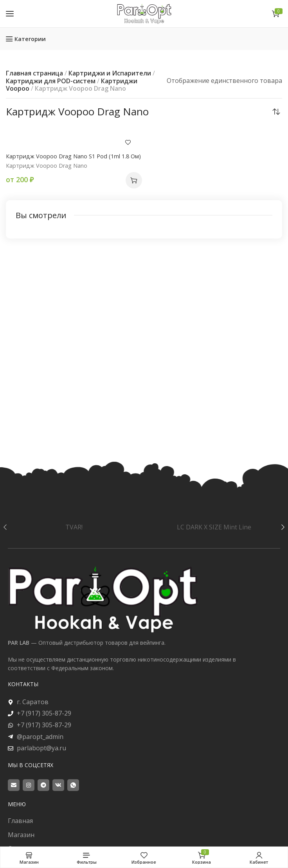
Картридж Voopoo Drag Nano (47, 166)
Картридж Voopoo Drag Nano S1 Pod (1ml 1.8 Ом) (73, 156)
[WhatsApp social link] (73, 785)
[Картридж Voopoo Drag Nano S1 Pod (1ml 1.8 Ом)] (74, 138)
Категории (30, 39)
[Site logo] (144, 13)
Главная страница (34, 73)
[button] (134, 180)
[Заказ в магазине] (276, 111)
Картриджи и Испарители (110, 73)
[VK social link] (58, 785)
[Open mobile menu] (10, 14)
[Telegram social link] (43, 785)
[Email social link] (14, 785)
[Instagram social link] (29, 785)
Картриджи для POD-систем (51, 81)
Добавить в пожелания (128, 142)
